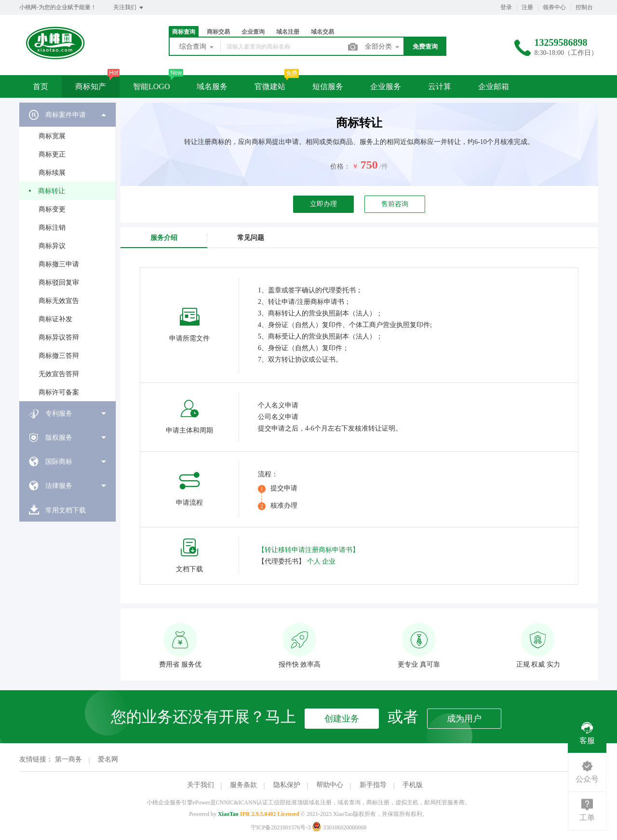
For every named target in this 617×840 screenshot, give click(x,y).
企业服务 (386, 86)
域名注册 (288, 32)
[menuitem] (67, 252)
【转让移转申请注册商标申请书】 (308, 550)
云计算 (440, 86)
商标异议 (52, 246)
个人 (314, 561)
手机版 (413, 785)
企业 (329, 561)
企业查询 (253, 32)
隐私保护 (287, 785)
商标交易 (218, 32)
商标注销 (52, 228)
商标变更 (52, 209)
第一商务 (68, 759)
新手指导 (373, 785)
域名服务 (212, 86)
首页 (40, 86)
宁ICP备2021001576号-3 (281, 827)
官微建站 (270, 86)
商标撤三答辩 (59, 356)
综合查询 (197, 47)
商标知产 (91, 86)
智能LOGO (151, 86)
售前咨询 (395, 204)
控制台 (584, 7)
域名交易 (322, 32)
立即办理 (323, 204)
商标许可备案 (59, 392)
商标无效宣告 (59, 301)
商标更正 (52, 154)
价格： (340, 166)
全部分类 (383, 47)
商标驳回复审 (59, 282)
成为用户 (464, 719)
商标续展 (52, 173)
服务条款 (243, 785)
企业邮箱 (494, 86)
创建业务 (342, 719)
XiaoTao (228, 814)
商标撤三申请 (59, 264)
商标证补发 (55, 319)
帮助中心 (330, 785)
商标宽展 (52, 136)
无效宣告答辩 (59, 374)
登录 (506, 7)
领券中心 (554, 7)
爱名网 (108, 759)
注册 (527, 7)
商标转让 (52, 191)
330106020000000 (339, 827)
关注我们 (129, 8)
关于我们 (201, 785)
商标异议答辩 (59, 337)
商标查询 (184, 32)
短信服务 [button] (328, 86)
